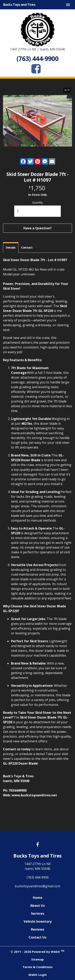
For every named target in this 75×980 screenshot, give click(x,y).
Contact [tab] (27, 247)
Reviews (38, 929)
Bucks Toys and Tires (19, 5)
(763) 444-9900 (38, 877)
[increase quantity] (66, 211)
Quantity (37, 202)
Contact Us (37, 937)
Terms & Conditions (38, 967)
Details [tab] (11, 247)
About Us (37, 906)
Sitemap (37, 959)
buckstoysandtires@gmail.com (37, 886)
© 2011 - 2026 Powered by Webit (37, 951)
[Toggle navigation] (68, 5)
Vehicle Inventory (38, 921)
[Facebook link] (38, 845)
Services (38, 913)
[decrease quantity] (9, 211)
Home (38, 898)
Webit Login (37, 975)
